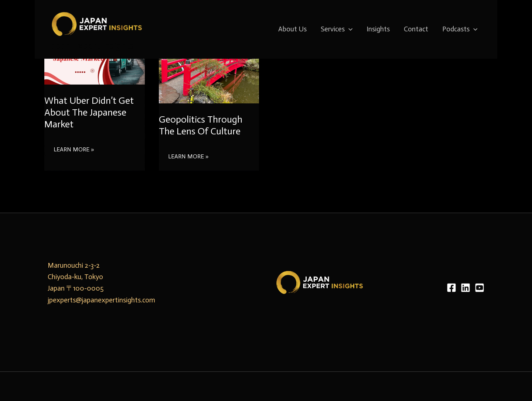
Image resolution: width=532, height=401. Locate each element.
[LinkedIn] (465, 288)
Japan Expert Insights (91, 46)
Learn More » (74, 147)
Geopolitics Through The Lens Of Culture (201, 125)
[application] (349, 29)
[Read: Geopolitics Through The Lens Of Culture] (209, 65)
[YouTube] (480, 288)
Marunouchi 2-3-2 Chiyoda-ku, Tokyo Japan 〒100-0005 (76, 277)
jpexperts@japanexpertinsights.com (101, 300)
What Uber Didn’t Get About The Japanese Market (89, 112)
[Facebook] (451, 288)
